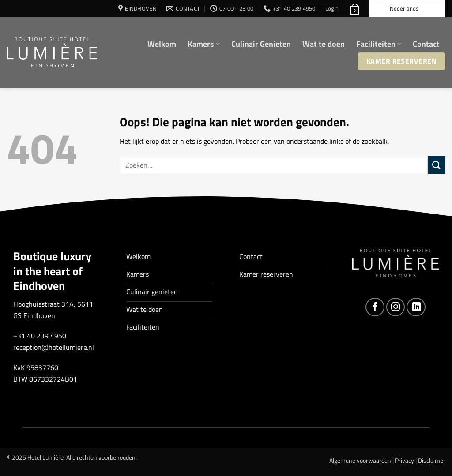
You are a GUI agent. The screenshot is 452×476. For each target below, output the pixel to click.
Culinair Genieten (261, 44)
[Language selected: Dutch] (407, 9)
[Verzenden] (437, 165)
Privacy (405, 461)
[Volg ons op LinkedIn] (416, 307)
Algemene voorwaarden (360, 461)
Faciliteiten (379, 44)
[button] (332, 8)
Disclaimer (432, 461)
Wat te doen (324, 44)
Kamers (204, 44)
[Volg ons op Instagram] (396, 307)
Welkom (162, 44)
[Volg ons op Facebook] (375, 307)
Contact (426, 44)
